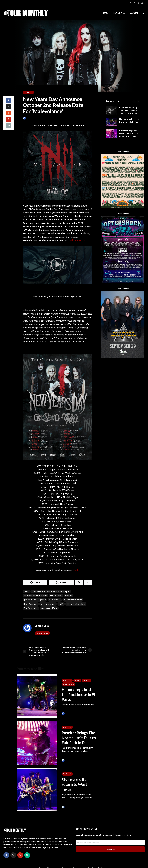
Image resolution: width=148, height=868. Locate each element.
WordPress (105, 863)
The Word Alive (31, 608)
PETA (61, 604)
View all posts (42, 633)
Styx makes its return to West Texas (74, 784)
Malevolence (55, 600)
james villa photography (35, 600)
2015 (26, 591)
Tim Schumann (69, 713)
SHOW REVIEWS (69, 684)
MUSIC (77, 680)
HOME (105, 13)
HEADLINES (119, 13)
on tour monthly (48, 604)
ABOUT (134, 13)
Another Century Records (35, 596)
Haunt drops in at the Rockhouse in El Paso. (78, 695)
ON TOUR (86, 680)
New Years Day (31, 604)
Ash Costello (56, 596)
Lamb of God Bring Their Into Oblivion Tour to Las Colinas (128, 111)
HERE (76, 570)
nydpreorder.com (77, 240)
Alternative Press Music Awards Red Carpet (51, 591)
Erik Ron (69, 596)
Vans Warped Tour (49, 608)
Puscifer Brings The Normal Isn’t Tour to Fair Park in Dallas (79, 738)
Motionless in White (73, 600)
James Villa (29, 118)
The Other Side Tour (76, 604)
